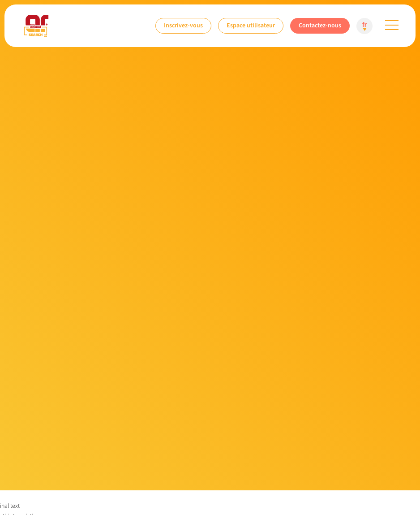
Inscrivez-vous (183, 25)
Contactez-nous (320, 25)
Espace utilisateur (251, 25)
